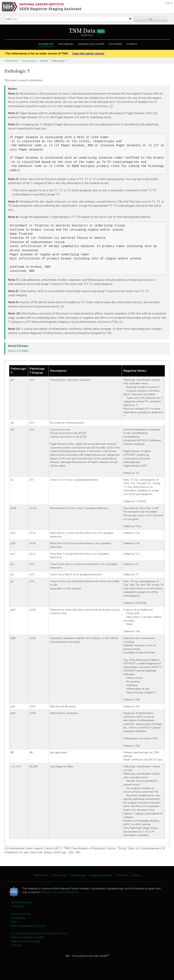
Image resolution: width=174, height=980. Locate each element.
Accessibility (18, 926)
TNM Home (11, 61)
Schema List (46, 44)
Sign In (169, 3)
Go (151, 19)
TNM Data (87, 31)
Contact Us (18, 914)
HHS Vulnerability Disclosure (28, 933)
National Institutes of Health (27, 945)
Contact (132, 44)
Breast (44, 61)
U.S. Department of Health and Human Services (39, 941)
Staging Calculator (91, 44)
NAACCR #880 (18, 359)
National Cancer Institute (26, 949)
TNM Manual (66, 44)
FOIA (14, 929)
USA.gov (16, 953)
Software (115, 44)
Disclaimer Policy (21, 921)
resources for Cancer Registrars (59, 900)
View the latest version (88, 54)
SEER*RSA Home (21, 910)
